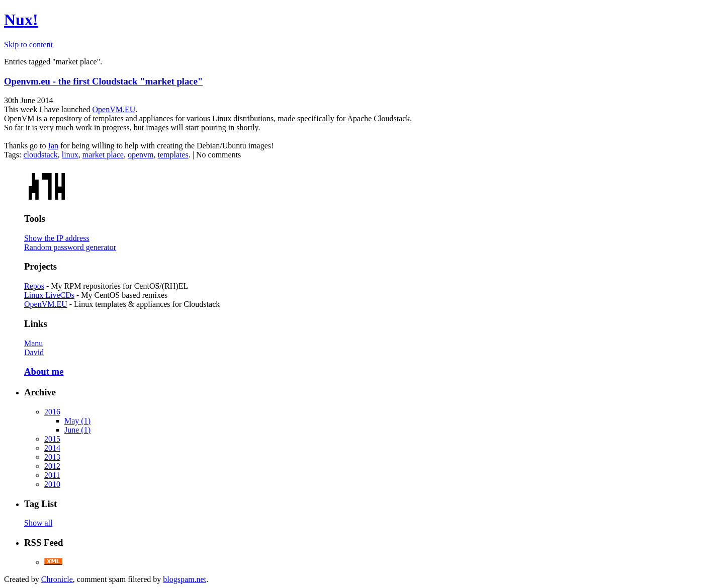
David (34, 352)
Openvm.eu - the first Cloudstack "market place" (103, 81)
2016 (52, 412)
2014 (52, 448)
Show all (38, 523)
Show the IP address (57, 238)
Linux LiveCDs (49, 295)
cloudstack (40, 155)
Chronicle (57, 579)
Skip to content (28, 45)
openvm (141, 155)
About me (44, 371)
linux (70, 155)
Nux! (21, 20)
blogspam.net (185, 579)
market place (103, 155)
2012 (52, 466)
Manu (33, 343)
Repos (34, 286)
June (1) (77, 430)
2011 (52, 475)
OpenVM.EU (114, 109)
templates (173, 155)
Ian (53, 146)
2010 (52, 484)
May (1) (77, 421)
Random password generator (70, 247)
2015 (52, 439)
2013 (52, 457)
